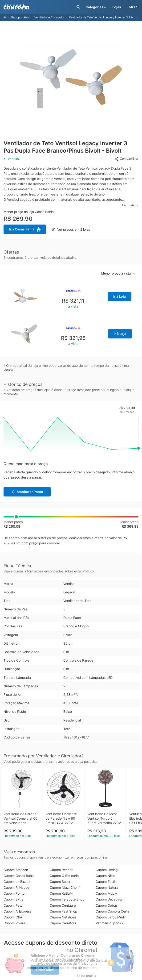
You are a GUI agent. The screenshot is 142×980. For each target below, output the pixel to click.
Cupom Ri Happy (17, 887)
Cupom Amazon (16, 870)
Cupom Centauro (63, 905)
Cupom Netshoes (63, 917)
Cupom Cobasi (107, 905)
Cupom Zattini (106, 882)
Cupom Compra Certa (112, 911)
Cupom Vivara (14, 923)
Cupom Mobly (106, 893)
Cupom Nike (105, 876)
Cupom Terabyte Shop (67, 899)
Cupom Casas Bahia (19, 876)
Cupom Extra (14, 899)
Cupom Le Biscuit (17, 882)
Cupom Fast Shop (63, 911)
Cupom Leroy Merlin (111, 917)
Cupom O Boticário (64, 876)
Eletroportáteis (20, 17)
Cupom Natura (107, 887)
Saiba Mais (45, 970)
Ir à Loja (120, 296)
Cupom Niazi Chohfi (65, 887)
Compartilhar (126, 159)
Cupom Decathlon (109, 899)
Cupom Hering (107, 870)
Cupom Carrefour (63, 923)
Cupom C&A (13, 917)
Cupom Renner (61, 870)
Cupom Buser (60, 882)
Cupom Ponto (14, 893)
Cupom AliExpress (17, 911)
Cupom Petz (13, 905)
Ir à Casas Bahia (25, 229)
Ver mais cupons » (110, 923)
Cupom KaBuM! (62, 893)
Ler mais (130, 205)
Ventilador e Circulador (49, 17)
